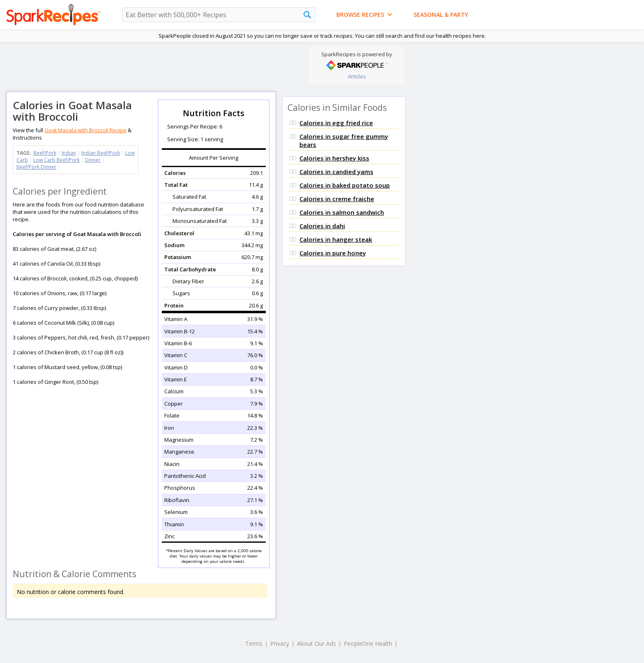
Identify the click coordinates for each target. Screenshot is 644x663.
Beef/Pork (45, 153)
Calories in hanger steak (336, 239)
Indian (69, 153)
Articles (357, 76)
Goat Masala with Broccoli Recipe (85, 130)
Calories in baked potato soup (345, 185)
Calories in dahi (322, 226)
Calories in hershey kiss (334, 158)
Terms (254, 643)
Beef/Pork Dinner (36, 167)
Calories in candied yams (336, 172)
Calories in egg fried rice (336, 123)
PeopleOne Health (368, 643)
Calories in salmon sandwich (342, 212)
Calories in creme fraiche (337, 199)
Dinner (93, 160)
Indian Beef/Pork (101, 153)
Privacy (280, 643)
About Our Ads (316, 643)
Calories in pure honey (333, 253)
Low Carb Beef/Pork (56, 160)
